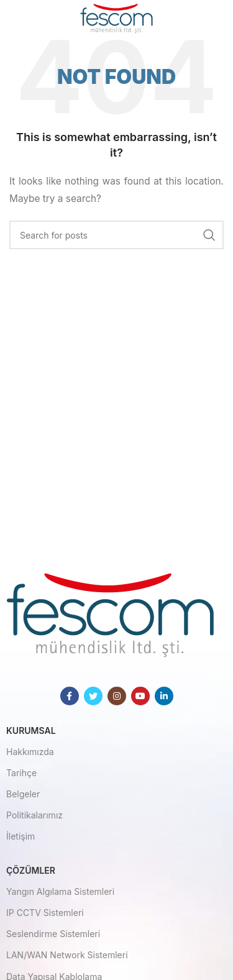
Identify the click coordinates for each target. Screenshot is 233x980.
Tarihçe (21, 773)
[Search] (116, 235)
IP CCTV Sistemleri (45, 913)
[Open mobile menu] (30, 19)
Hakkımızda (30, 752)
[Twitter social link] (93, 696)
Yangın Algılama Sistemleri (60, 891)
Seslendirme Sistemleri (53, 934)
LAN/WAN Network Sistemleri (67, 955)
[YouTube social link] (140, 696)
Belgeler (23, 794)
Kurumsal (31, 730)
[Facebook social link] (70, 696)
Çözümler (31, 870)
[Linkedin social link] (164, 696)
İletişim (21, 836)
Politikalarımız (34, 815)
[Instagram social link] (117, 696)
